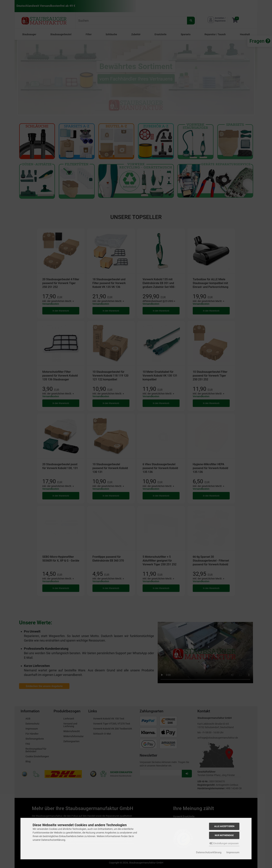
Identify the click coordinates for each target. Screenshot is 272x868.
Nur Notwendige (224, 835)
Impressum (233, 852)
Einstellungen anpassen (224, 843)
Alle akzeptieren (224, 826)
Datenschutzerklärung (209, 852)
